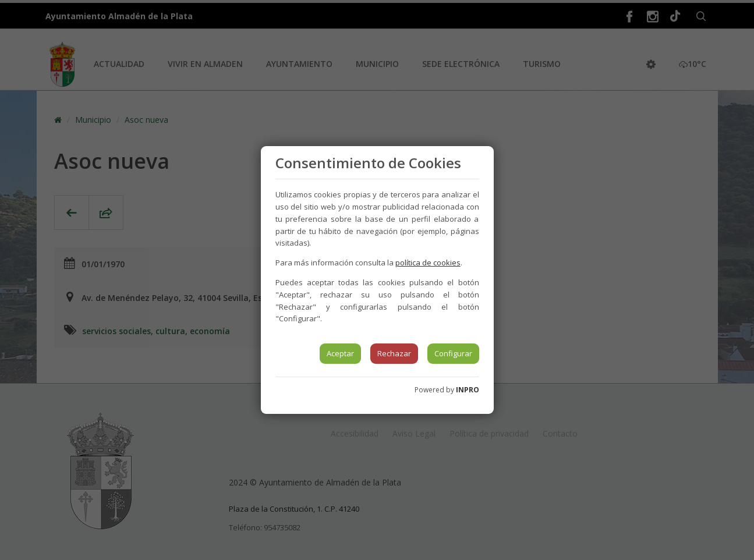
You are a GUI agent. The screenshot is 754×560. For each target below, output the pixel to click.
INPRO (468, 390)
